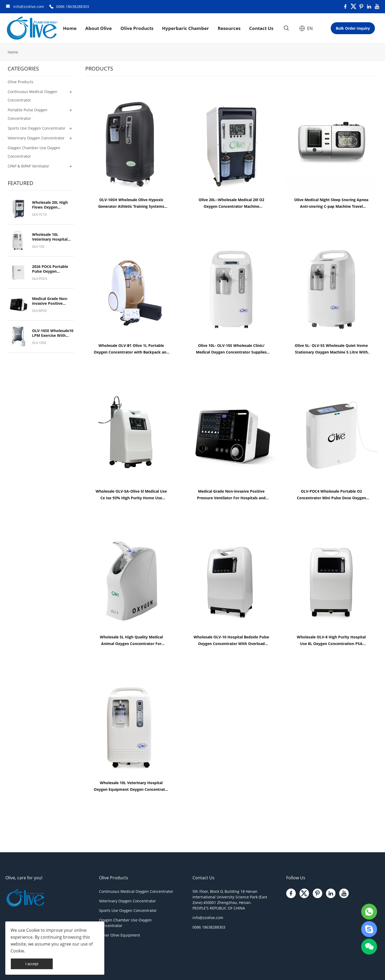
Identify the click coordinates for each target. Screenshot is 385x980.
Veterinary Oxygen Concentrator (127, 901)
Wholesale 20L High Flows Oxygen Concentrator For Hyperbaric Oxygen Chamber (50, 205)
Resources (229, 28)
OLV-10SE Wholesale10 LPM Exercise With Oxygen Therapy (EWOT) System (53, 333)
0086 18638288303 (73, 6)
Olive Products (137, 28)
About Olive (99, 28)
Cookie (33, 930)
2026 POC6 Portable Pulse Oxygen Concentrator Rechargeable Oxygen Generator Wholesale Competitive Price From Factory (52, 269)
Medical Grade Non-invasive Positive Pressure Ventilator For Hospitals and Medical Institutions (50, 301)
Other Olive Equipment (120, 935)
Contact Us (261, 28)
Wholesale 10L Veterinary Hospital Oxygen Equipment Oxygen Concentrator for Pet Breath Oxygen (52, 237)
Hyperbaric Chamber (185, 28)
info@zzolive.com (29, 6)
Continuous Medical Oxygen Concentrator (136, 891)
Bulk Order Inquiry (353, 28)
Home (70, 28)
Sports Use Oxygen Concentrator (128, 910)
